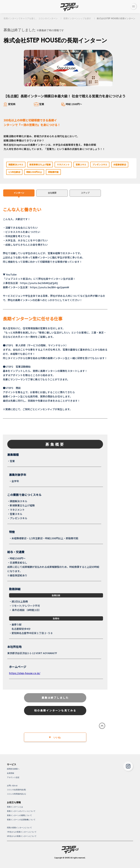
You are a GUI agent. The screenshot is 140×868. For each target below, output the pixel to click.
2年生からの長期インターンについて (22, 836)
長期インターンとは (15, 807)
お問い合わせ (12, 786)
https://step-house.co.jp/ (25, 673)
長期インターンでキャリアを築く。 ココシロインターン (31, 18)
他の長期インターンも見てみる (55, 710)
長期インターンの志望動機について (21, 820)
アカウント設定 (13, 777)
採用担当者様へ (13, 769)
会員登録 (10, 773)
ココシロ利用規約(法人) (16, 794)
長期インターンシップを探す (77, 18)
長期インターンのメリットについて (21, 811)
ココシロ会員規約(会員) (16, 790)
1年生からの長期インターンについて (22, 832)
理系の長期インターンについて (19, 828)
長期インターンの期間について (19, 815)
